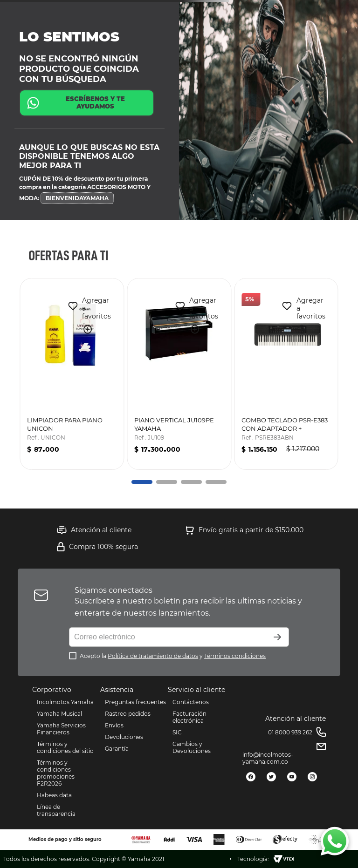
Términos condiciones (235, 656)
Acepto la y (173, 656)
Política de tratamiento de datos (153, 656)
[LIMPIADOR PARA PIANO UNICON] (72, 374)
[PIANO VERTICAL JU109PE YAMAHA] (179, 374)
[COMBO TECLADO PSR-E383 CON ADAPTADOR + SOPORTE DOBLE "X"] (286, 374)
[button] (84, 330)
